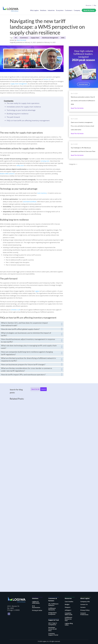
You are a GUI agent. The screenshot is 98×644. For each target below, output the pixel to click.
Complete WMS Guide (69, 614)
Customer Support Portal (53, 634)
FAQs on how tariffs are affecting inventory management (28, 120)
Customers (69, 11)
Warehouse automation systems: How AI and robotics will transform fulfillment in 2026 (83, 101)
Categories (72, 164)
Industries (51, 11)
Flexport (68, 607)
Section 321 (47, 79)
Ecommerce (24, 38)
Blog (95, 5)
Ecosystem (60, 11)
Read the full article (77, 108)
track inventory (42, 193)
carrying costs (45, 161)
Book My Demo (89, 10)
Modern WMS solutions (7, 174)
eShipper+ (68, 610)
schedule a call (15, 310)
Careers (83, 607)
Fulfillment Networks (52, 609)
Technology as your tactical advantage (21, 110)
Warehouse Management (50, 38)
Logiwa (37, 291)
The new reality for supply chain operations (23, 103)
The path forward (13, 117)
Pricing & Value (37, 610)
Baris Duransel (22, 40)
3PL (16, 38)
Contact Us (84, 604)
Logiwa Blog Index (69, 624)
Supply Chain (35, 38)
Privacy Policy (85, 610)
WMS (63, 38)
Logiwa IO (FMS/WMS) (36, 602)
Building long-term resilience (18, 114)
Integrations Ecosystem (52, 613)
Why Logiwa (34, 11)
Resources (89, 5)
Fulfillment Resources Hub (68, 619)
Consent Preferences (84, 614)
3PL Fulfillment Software (53, 605)
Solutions (43, 11)
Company (77, 11)
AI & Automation (36, 607)
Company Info (85, 602)
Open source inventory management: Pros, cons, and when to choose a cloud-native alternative (83, 126)
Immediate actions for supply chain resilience (24, 107)
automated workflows (30, 202)
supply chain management (19, 84)
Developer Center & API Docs (53, 629)
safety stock (20, 166)
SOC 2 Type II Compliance (53, 624)
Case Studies (69, 602)
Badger (67, 604)
